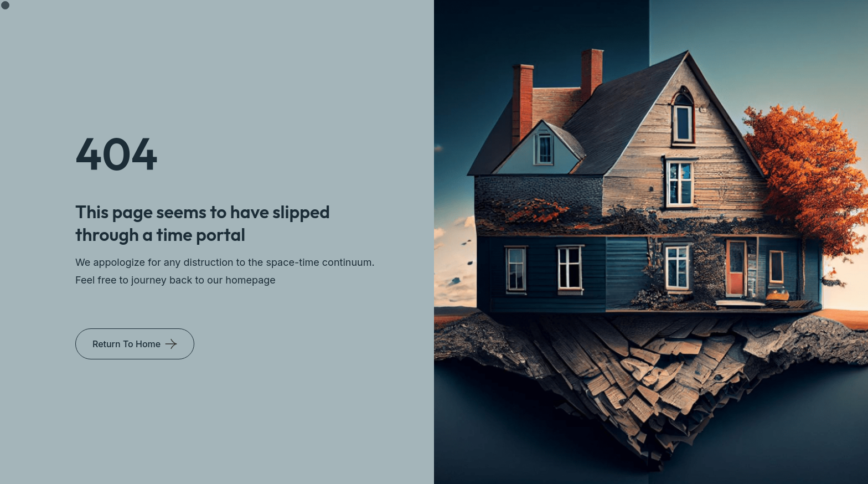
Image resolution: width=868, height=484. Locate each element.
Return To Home (126, 344)
